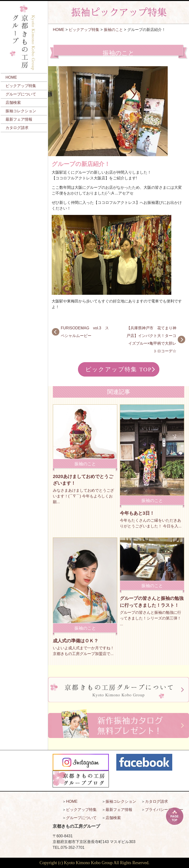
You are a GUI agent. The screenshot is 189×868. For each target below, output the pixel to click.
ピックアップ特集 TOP (119, 369)
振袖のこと (113, 30)
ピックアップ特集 (21, 86)
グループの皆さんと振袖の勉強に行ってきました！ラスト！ (152, 602)
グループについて (21, 94)
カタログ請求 (17, 128)
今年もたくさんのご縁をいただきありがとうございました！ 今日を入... (151, 523)
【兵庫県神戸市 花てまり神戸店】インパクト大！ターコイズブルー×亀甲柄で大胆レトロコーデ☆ (151, 340)
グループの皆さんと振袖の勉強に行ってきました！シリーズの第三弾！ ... (150, 618)
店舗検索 (13, 103)
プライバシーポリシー (164, 810)
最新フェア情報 (19, 119)
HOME (11, 77)
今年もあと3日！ (137, 513)
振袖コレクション (21, 111)
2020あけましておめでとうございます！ (83, 480)
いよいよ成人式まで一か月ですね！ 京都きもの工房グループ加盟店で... (83, 651)
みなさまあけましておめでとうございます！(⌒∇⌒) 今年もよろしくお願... (83, 496)
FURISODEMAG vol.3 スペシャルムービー (85, 332)
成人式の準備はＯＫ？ (76, 641)
